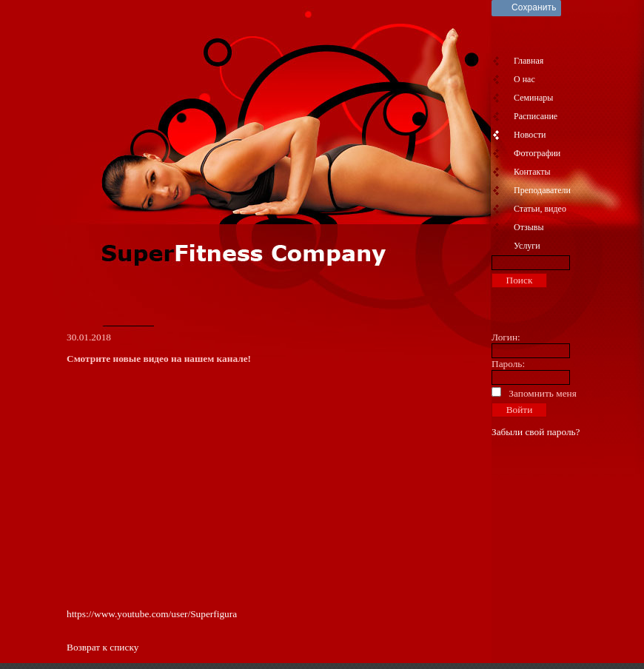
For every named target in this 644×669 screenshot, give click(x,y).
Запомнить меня (543, 393)
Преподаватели (542, 190)
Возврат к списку (103, 647)
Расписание (536, 116)
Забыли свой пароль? (536, 432)
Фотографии (537, 153)
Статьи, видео (540, 209)
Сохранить (534, 7)
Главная (529, 61)
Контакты (532, 172)
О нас (524, 79)
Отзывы (529, 227)
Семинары (533, 98)
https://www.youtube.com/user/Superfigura (152, 614)
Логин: (506, 337)
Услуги (527, 246)
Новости (530, 135)
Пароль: (508, 364)
